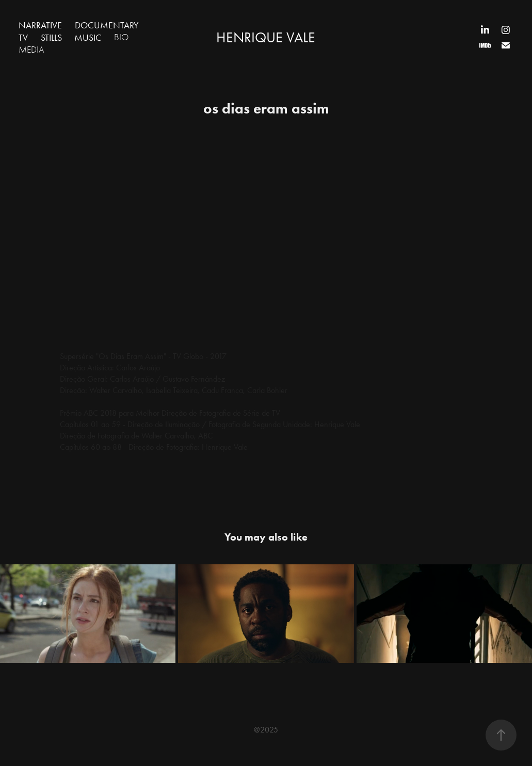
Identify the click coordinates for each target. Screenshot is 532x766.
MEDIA (31, 50)
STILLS (51, 38)
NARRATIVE (40, 25)
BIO (121, 37)
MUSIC (88, 38)
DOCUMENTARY (107, 25)
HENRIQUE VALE (266, 37)
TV (23, 38)
